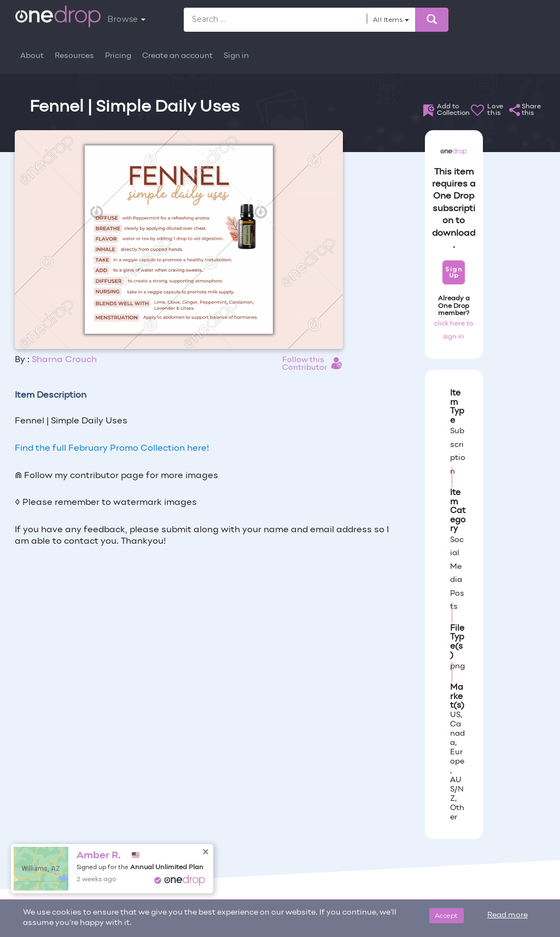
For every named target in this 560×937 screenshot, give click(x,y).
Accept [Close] (447, 915)
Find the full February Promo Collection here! (112, 449)
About (32, 56)
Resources (74, 56)
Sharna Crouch (64, 360)
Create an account (177, 56)
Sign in (236, 56)
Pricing (118, 56)
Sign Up (454, 272)
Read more (507, 915)
